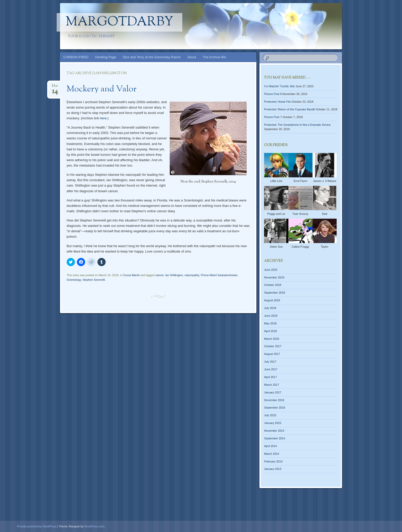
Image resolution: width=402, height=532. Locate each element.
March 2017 (272, 385)
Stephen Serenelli (94, 280)
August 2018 (272, 300)
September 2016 (274, 408)
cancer (159, 275)
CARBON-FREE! (76, 57)
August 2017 (272, 354)
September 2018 (274, 293)
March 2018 (272, 339)
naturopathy (192, 275)
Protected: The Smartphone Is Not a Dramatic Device (297, 125)
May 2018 (270, 323)
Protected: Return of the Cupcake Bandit (289, 109)
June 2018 (271, 316)
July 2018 (270, 308)
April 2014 (270, 446)
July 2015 (270, 415)
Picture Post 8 (273, 94)
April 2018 (270, 331)
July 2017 (270, 362)
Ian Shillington (174, 275)
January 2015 (273, 423)
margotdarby (119, 22)
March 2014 (272, 454)
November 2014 (274, 431)
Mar (55, 87)
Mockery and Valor (102, 89)
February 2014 (273, 461)
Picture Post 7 (273, 117)
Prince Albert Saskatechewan (219, 275)
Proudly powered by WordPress (37, 526)
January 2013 (273, 469)
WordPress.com (94, 526)
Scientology (74, 280)
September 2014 (274, 438)
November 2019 (274, 277)
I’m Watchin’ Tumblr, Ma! (279, 86)
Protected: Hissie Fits (277, 102)
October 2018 (273, 285)
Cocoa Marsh (131, 275)
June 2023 (271, 270)
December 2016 (274, 400)
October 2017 (273, 346)
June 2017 (271, 369)
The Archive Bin (214, 57)
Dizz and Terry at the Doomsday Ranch (152, 57)
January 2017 (273, 392)
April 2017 (270, 377)
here (103, 118)
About (192, 57)
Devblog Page (106, 57)
